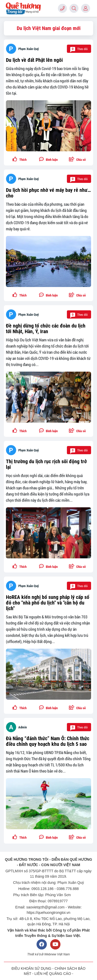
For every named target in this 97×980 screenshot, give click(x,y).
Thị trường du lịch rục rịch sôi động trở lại (46, 464)
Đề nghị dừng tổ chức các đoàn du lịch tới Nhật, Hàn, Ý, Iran (46, 329)
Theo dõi (79, 49)
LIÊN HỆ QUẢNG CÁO (53, 974)
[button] (77, 160)
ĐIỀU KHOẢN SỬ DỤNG (32, 968)
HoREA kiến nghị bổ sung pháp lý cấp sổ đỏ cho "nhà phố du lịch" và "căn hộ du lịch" (48, 603)
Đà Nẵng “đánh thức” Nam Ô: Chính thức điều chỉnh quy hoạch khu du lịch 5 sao (48, 741)
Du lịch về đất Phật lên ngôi (34, 60)
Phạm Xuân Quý (29, 49)
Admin (23, 727)
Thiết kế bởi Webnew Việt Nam (49, 954)
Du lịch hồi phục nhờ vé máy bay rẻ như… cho (48, 193)
